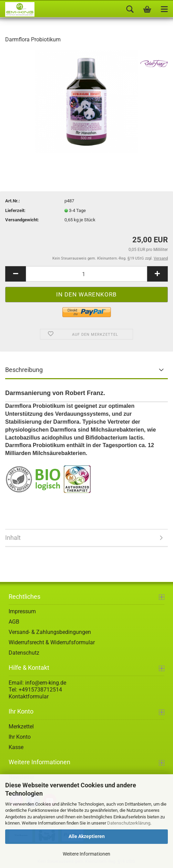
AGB (14, 622)
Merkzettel (21, 726)
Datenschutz (24, 653)
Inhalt (13, 538)
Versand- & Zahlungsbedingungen (50, 632)
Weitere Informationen (86, 854)
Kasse (16, 747)
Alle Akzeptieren (87, 836)
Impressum (22, 611)
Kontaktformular (29, 697)
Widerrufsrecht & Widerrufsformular (52, 642)
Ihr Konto (20, 737)
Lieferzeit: (15, 210)
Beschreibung (24, 370)
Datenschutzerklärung (129, 823)
